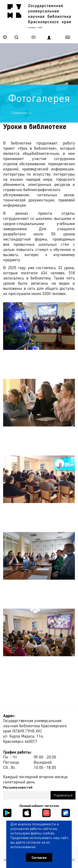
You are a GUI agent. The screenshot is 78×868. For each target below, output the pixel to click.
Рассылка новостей (18, 787)
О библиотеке (19, 113)
